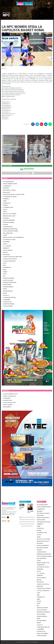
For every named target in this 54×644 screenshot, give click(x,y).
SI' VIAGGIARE (6, 398)
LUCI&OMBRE (6, 300)
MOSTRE (5, 252)
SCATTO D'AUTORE (7, 280)
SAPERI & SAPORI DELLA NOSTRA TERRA (13, 194)
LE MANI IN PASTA (7, 227)
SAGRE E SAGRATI (7, 405)
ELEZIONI (5, 225)
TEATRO (5, 272)
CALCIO (4, 244)
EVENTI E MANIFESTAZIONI (9, 184)
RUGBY (4, 289)
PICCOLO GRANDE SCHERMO (10, 231)
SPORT (4, 274)
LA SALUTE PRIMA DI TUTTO (10, 394)
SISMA (4, 201)
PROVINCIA (5, 188)
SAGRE (4, 212)
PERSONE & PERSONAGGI (9, 282)
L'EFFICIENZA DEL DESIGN (9, 197)
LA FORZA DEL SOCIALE (9, 240)
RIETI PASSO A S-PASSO (9, 190)
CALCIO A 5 (5, 295)
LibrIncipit (5, 248)
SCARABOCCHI (6, 267)
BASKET (4, 293)
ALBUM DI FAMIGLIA (8, 287)
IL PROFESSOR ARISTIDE (9, 298)
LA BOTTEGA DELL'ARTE (9, 403)
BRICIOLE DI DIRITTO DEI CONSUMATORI (13, 237)
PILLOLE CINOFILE (7, 250)
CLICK (4, 263)
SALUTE (4, 209)
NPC (4, 276)
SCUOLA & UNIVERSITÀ (8, 220)
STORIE (4, 235)
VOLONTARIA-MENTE (8, 182)
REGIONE (5, 205)
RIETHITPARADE (7, 285)
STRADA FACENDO (7, 306)
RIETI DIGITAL (6, 255)
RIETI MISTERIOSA (7, 291)
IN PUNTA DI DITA (7, 400)
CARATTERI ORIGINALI (8, 304)
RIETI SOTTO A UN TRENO (9, 214)
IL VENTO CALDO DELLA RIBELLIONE (12, 257)
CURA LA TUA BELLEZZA (9, 396)
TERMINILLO (6, 199)
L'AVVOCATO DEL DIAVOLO (9, 259)
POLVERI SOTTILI (7, 302)
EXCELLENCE (6, 192)
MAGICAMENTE (6, 407)
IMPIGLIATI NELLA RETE (9, 216)
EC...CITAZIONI (6, 246)
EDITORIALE (5, 218)
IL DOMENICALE (6, 186)
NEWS (4, 270)
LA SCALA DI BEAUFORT (9, 261)
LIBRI (4, 265)
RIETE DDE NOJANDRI (8, 222)
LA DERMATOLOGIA (7, 207)
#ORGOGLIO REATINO (8, 278)
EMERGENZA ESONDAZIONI (9, 229)
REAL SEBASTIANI (7, 233)
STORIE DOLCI (6, 203)
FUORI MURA (6, 242)
